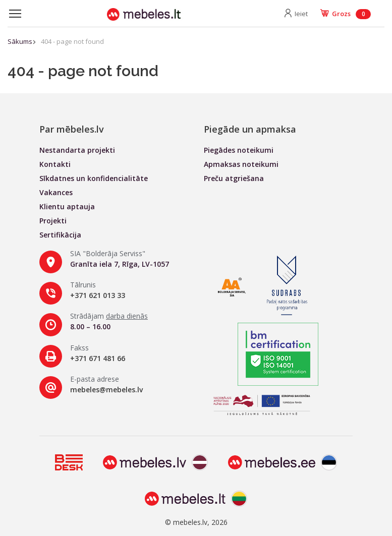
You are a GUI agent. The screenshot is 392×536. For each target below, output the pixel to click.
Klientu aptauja (67, 206)
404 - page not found (72, 41)
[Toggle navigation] (15, 14)
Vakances (56, 192)
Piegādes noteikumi (239, 150)
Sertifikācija (60, 235)
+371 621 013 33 (98, 295)
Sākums (20, 41)
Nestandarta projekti (77, 150)
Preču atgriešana (234, 178)
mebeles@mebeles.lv (106, 390)
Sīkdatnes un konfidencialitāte (94, 178)
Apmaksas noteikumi (241, 164)
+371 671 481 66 (98, 358)
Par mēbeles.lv (72, 129)
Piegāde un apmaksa (250, 129)
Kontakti (55, 164)
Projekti (53, 221)
